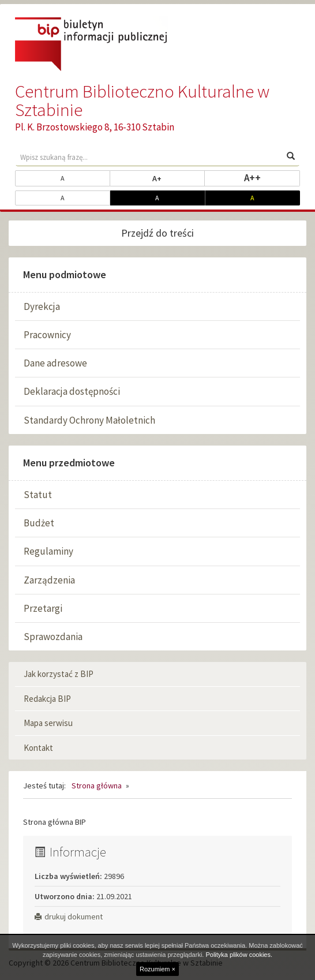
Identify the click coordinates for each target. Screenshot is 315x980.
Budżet (39, 523)
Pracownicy (47, 335)
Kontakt (38, 748)
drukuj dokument (69, 917)
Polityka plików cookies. (239, 955)
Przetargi (43, 608)
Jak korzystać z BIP (59, 674)
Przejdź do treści (157, 233)
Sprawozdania (53, 637)
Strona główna (97, 786)
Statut (38, 495)
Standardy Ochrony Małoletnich (89, 420)
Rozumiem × (157, 969)
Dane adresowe (55, 363)
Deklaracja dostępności (72, 391)
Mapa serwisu (48, 723)
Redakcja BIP (47, 699)
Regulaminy (48, 551)
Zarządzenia (49, 580)
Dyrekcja (42, 306)
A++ (272, 177)
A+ (179, 178)
